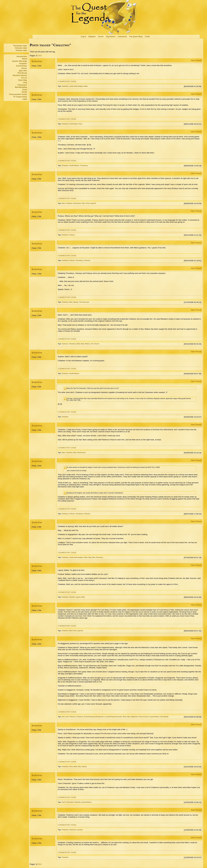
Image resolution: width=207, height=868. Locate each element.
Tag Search (111, 36)
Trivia (25, 90)
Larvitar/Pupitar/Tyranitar (113, 717)
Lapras (78, 597)
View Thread (196, 60)
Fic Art (24, 78)
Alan (63, 203)
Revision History (20, 75)
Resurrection (144, 717)
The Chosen (95, 344)
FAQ (25, 82)
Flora (80, 124)
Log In (83, 36)
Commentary (21, 66)
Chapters (23, 64)
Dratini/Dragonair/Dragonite (94, 717)
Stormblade (164, 717)
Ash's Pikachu (70, 717)
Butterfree (37, 61)
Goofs (24, 92)
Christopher (74, 124)
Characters (22, 85)
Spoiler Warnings (20, 61)
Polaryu (72, 235)
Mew (71, 302)
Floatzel (72, 597)
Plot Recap (22, 73)
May (75, 452)
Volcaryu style (21, 48)
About (24, 59)
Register (92, 36)
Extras (24, 68)
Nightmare (135, 717)
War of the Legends (89, 203)
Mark (86, 86)
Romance (100, 557)
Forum (101, 36)
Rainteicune (81, 452)
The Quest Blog (136, 36)
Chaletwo (65, 86)
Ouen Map (23, 80)
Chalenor (65, 344)
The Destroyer (84, 302)
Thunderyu (84, 165)
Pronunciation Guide (18, 94)
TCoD (147, 36)
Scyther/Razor (74, 165)
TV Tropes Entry (20, 97)
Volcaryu (87, 260)
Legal (25, 99)
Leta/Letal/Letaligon (76, 86)
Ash (63, 717)
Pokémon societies (76, 830)
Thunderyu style (20, 46)
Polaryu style (21, 50)
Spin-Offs (23, 71)
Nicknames (77, 203)
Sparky (76, 302)
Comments (122, 36)
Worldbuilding (21, 87)
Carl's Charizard (67, 802)
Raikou (88, 344)
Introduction (22, 56)
